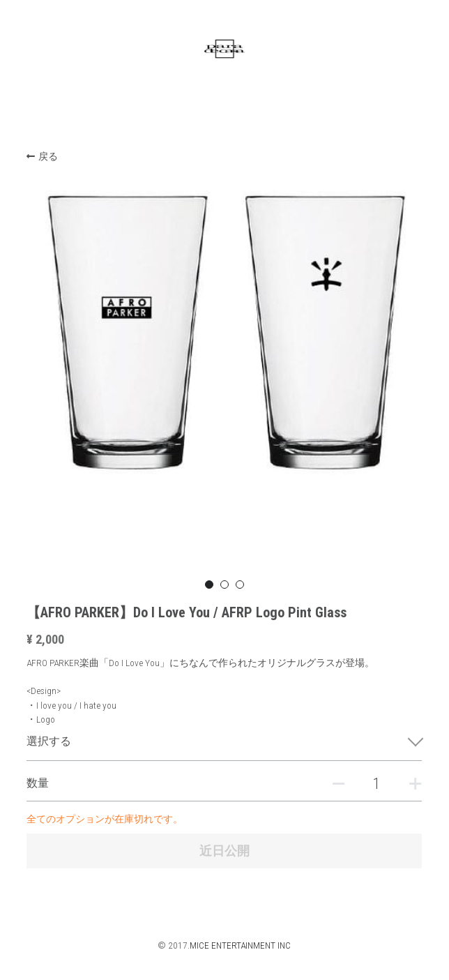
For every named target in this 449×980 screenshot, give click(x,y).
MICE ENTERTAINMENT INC (240, 945)
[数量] (376, 784)
